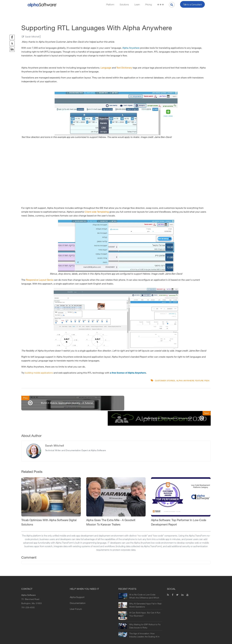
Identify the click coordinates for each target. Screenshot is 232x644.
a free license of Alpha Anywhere (128, 373)
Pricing (149, 5)
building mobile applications (39, 373)
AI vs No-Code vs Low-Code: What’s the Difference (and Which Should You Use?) (144, 582)
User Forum (76, 595)
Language (106, 68)
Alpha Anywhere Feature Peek (193, 381)
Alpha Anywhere (131, 48)
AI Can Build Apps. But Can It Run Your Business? (145, 600)
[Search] (172, 5)
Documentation (78, 589)
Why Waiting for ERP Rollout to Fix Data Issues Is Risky (145, 612)
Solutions (124, 5)
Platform (110, 5)
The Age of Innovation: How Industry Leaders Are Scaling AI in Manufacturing (144, 621)
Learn (137, 5)
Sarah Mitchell (32, 37)
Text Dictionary (124, 68)
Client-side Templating (97, 212)
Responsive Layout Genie (40, 280)
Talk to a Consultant (192, 5)
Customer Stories (165, 381)
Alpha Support (77, 583)
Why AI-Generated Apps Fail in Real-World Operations (146, 591)
